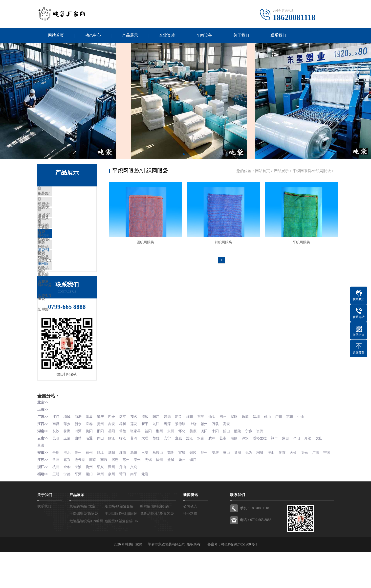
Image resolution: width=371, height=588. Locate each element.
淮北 (67, 483)
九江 (159, 455)
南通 (106, 496)
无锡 (152, 496)
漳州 (102, 510)
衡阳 (90, 462)
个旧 (304, 469)
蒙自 (293, 469)
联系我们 (278, 35)
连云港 (81, 496)
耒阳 (220, 462)
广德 (324, 483)
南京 (94, 496)
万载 (220, 455)
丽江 (113, 469)
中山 (309, 448)
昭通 (90, 469)
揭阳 (240, 448)
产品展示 (130, 35)
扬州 (186, 496)
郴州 (163, 462)
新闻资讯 (191, 531)
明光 (312, 483)
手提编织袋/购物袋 (64, 238)
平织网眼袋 (298, 241)
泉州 (113, 510)
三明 (56, 510)
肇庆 (102, 448)
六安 (148, 483)
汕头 (217, 448)
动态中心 (93, 35)
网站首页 (56, 35)
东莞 (205, 448)
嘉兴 (67, 496)
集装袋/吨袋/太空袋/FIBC (69, 194)
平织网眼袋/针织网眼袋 (68, 252)
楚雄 (159, 469)
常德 (125, 462)
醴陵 (243, 462)
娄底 (197, 462)
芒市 (228, 469)
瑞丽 (240, 469)
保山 (102, 469)
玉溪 (67, 469)
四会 (113, 448)
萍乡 (67, 455)
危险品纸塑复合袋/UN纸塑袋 (73, 296)
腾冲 (217, 469)
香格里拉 (266, 469)
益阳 (152, 462)
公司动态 (190, 542)
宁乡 (255, 462)
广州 (286, 448)
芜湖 (175, 483)
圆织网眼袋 (145, 241)
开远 (316, 469)
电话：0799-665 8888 (256, 556)
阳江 (159, 448)
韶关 (182, 448)
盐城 (175, 496)
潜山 (278, 483)
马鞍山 (161, 483)
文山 (41, 476)
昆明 (56, 469)
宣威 (182, 469)
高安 (232, 455)
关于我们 (241, 35)
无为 (255, 483)
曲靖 (79, 469)
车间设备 (204, 35)
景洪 (52, 476)
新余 (79, 455)
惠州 (297, 448)
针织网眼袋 (221, 241)
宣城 (186, 483)
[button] (184, 155)
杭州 (56, 503)
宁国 (41, 489)
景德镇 (184, 455)
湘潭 (79, 462)
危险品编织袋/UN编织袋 (69, 282)
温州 (113, 503)
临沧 (125, 469)
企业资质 (167, 35)
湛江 (125, 448)
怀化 (186, 462)
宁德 (67, 510)
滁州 (136, 483)
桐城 (266, 483)
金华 (67, 503)
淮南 (125, 483)
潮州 (228, 448)
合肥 (56, 483)
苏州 (129, 496)
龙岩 (148, 510)
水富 (205, 469)
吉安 (113, 455)
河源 (171, 448)
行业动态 (190, 550)
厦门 (90, 510)
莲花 (136, 455)
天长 (301, 483)
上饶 (197, 455)
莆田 (125, 510)
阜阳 (113, 483)
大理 (148, 469)
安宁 (171, 469)
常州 (56, 496)
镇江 (197, 496)
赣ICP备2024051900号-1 (239, 580)
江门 (56, 448)
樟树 (125, 455)
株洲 (67, 462)
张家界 (138, 462)
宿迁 (117, 496)
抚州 (102, 455)
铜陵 (197, 483)
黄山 (232, 483)
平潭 (79, 510)
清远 (148, 448)
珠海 (251, 448)
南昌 (56, 455)
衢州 (90, 503)
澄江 (194, 469)
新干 (148, 455)
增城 (67, 448)
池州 (209, 483)
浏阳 (209, 462)
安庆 (220, 483)
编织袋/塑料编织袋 (64, 223)
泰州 (140, 496)
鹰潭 (171, 455)
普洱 (136, 469)
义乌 (136, 503)
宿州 (90, 483)
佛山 (274, 448)
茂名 (136, 448)
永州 (175, 462)
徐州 (163, 496)
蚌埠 (102, 483)
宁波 (79, 503)
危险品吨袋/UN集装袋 (67, 267)
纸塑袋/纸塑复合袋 (64, 209)
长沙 (56, 462)
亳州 (79, 483)
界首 (289, 483)
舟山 (125, 503)
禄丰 (281, 469)
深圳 (263, 448)
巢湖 (243, 483)
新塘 (79, 448)
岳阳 (113, 462)
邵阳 (102, 462)
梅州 (194, 448)
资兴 (266, 462)
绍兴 (102, 503)
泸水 (251, 469)
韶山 (232, 462)
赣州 (209, 455)
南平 (136, 510)
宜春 (90, 455)
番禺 (90, 448)
